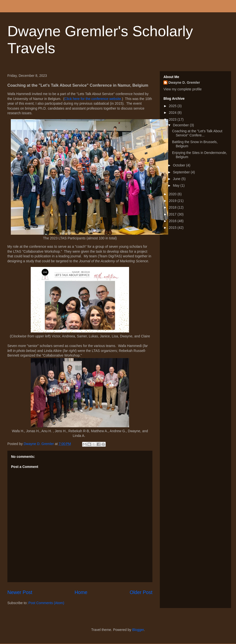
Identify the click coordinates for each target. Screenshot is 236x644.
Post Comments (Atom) (46, 603)
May (177, 185)
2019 (173, 201)
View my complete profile (183, 89)
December (181, 125)
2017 (173, 214)
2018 (173, 207)
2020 (173, 194)
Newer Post (20, 592)
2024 (173, 113)
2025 (173, 106)
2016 (173, 221)
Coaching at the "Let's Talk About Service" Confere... (197, 133)
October (179, 165)
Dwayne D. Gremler (184, 83)
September (182, 172)
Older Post (141, 592)
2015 (173, 228)
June (177, 179)
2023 (173, 119)
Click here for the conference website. (93, 99)
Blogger (138, 630)
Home (81, 592)
